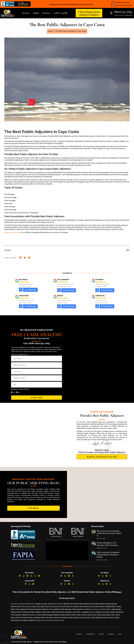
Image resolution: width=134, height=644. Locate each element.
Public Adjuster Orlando (99, 618)
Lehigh (112, 612)
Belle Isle (67, 604)
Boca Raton (29, 573)
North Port (58, 618)
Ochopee (76, 618)
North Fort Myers (22, 618)
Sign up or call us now (13, 232)
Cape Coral (36, 607)
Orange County (85, 618)
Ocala (70, 618)
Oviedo (117, 618)
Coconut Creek (64, 607)
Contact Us (111, 634)
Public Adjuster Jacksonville (40, 612)
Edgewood (24, 609)
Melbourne (57, 615)
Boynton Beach (16, 607)
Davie (91, 607)
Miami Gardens (77, 615)
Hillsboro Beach (16, 612)
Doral (18, 609)
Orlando (67, 581)
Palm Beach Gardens (27, 620)
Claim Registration (89, 12)
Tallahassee (105, 581)
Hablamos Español (122, 2)
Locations (79, 634)
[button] (21, 258)
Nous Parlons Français (123, 5)
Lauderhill (97, 612)
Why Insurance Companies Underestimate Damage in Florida (108, 555)
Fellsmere (45, 609)
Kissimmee (60, 612)
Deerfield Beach (111, 607)
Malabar (25, 615)
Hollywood (26, 612)
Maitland (18, 615)
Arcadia (44, 604)
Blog (120, 634)
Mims (95, 615)
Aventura (51, 604)
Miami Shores (87, 615)
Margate (50, 615)
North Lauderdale (34, 618)
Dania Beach (84, 607)
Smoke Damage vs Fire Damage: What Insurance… (108, 544)
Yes (14, 392)
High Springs (116, 609)
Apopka (38, 604)
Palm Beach (15, 620)
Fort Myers (105, 573)
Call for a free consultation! (123, 15)
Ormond (111, 618)
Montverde (101, 615)
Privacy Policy (49, 642)
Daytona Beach (99, 607)
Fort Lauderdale (67, 573)
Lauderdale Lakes (87, 612)
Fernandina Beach (35, 609)
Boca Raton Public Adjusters (80, 604)
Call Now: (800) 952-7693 (37, 343)
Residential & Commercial (37, 338)
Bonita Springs (112, 604)
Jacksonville (29, 581)
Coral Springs (74, 607)
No (19, 392)
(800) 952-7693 (123, 12)
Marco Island (42, 615)
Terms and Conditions (61, 642)
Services (101, 634)
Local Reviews (90, 634)
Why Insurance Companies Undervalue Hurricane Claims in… (109, 533)
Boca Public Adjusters (98, 604)
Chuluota (55, 607)
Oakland (65, 618)
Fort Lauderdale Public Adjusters (60, 609)
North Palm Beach (47, 618)
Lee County (105, 612)
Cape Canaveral (46, 607)
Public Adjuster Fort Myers (81, 609)
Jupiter (53, 612)
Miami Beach (66, 615)
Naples (108, 615)
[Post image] (93, 532)
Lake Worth (76, 612)
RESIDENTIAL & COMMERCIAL (89, 15)
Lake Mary (68, 612)
